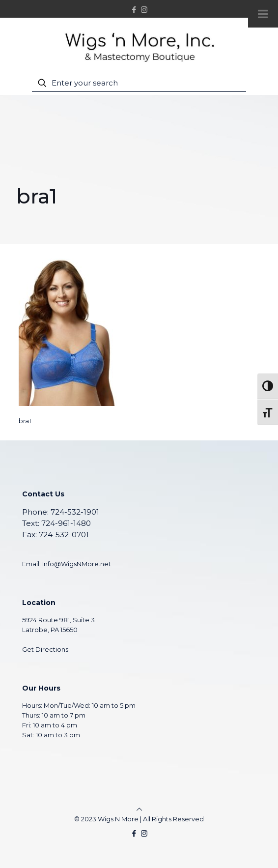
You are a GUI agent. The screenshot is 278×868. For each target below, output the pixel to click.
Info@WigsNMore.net (77, 564)
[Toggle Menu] (263, 14)
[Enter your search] (139, 83)
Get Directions (45, 649)
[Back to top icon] (139, 809)
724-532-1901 (75, 512)
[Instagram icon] (144, 10)
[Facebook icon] (134, 10)
